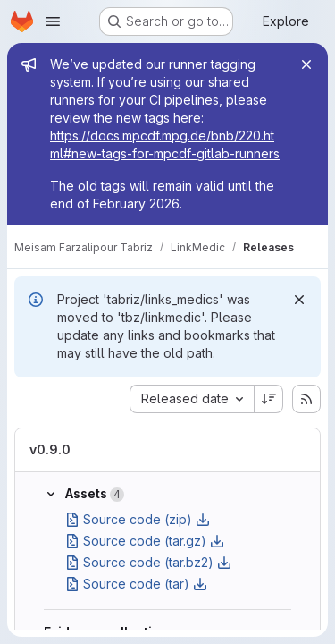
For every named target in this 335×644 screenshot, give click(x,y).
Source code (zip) (138, 519)
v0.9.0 (50, 449)
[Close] (306, 64)
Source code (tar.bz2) (148, 562)
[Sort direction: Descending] (269, 399)
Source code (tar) (136, 584)
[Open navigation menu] (53, 21)
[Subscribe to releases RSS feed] (306, 399)
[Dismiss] (299, 300)
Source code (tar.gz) (145, 541)
